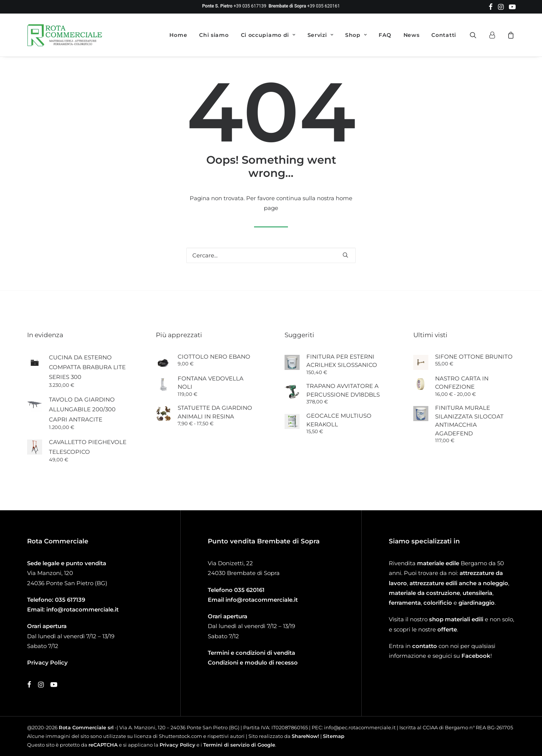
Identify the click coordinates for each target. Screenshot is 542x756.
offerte (447, 629)
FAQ (385, 35)
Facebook (476, 656)
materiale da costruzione (424, 593)
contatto (425, 646)
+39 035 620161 (324, 6)
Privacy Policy (177, 745)
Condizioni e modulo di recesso (253, 662)
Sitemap (334, 736)
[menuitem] (491, 7)
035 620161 (249, 590)
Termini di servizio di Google (239, 745)
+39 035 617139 (250, 6)
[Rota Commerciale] (65, 35)
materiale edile (438, 563)
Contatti (444, 35)
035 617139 (70, 600)
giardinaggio (477, 603)
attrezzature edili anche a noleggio (459, 583)
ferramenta (405, 603)
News (412, 35)
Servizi (320, 35)
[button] (491, 7)
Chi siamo (214, 35)
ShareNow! (305, 736)
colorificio (438, 603)
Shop (356, 35)
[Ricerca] (271, 255)
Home (178, 35)
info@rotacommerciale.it (82, 609)
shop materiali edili (456, 619)
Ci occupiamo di (268, 35)
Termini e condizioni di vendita (251, 653)
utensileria (477, 593)
